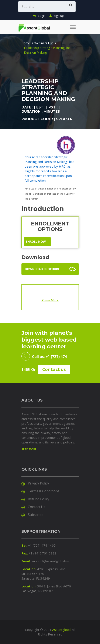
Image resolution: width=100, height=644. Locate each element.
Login (39, 16)
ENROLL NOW (36, 241)
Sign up (57, 16)
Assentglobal (62, 630)
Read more (29, 449)
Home (26, 43)
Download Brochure (42, 269)
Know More (50, 300)
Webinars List (44, 43)
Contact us (54, 369)
